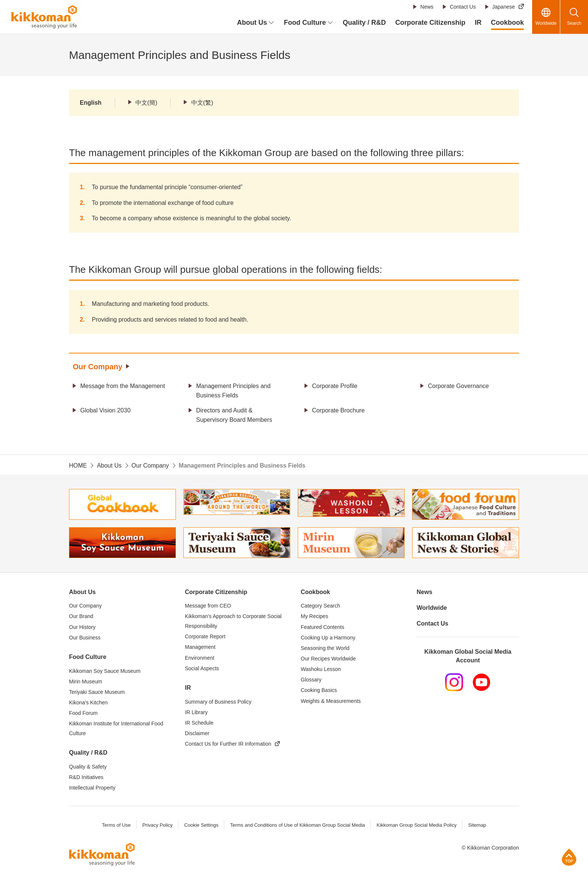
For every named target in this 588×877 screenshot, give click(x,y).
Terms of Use (116, 825)
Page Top (569, 857)
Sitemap (477, 825)
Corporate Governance (458, 386)
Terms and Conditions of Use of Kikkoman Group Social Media (297, 825)
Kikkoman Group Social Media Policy (416, 825)
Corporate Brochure (338, 410)
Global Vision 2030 (105, 410)
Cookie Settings (201, 825)
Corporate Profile (335, 386)
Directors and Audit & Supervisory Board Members (234, 415)
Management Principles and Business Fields (233, 391)
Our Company (97, 367)
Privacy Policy (157, 825)
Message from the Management (123, 386)
